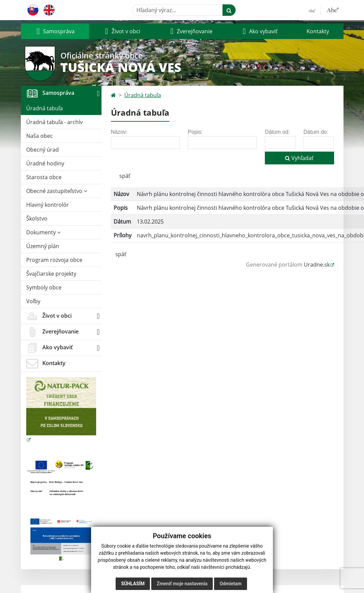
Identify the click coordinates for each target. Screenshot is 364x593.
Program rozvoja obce (54, 260)
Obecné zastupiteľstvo (57, 191)
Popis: (195, 132)
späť (125, 176)
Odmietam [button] (230, 584)
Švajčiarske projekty (51, 274)
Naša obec (39, 136)
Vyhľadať (299, 158)
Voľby (33, 301)
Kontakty (318, 31)
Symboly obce (44, 287)
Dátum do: (316, 132)
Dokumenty (43, 232)
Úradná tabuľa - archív (54, 122)
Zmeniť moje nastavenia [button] (182, 584)
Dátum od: (277, 132)
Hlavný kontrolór (48, 205)
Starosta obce (44, 177)
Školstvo (37, 219)
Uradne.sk (317, 265)
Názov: (119, 132)
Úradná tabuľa (45, 108)
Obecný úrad (43, 150)
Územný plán (43, 246)
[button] (55, 31)
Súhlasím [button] (133, 584)
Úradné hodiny (45, 163)
